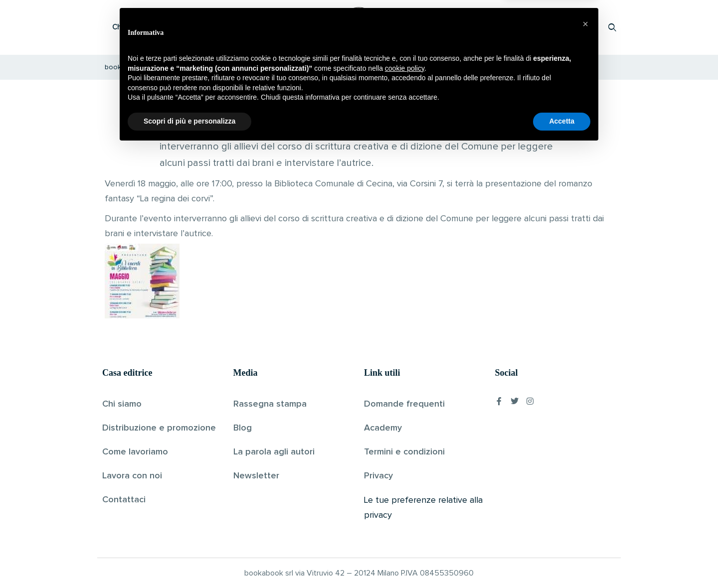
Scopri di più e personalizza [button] (189, 561)
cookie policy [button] (405, 508)
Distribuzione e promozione (159, 428)
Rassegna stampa (270, 404)
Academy (383, 428)
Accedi (587, 27)
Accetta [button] (562, 561)
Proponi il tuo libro (533, 27)
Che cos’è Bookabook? (152, 27)
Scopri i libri (232, 27)
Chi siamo (122, 404)
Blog (243, 428)
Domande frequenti (404, 404)
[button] (585, 463)
